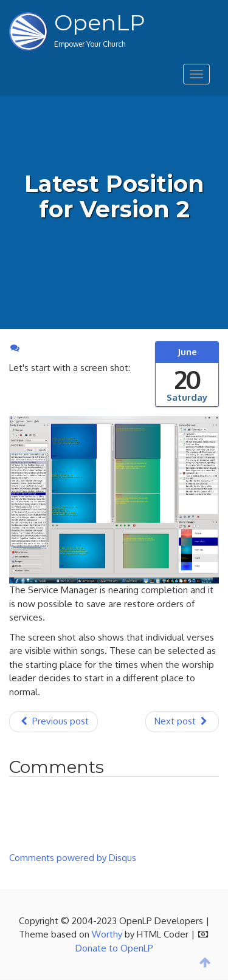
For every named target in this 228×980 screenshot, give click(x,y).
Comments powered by (73, 858)
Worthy (107, 934)
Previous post (54, 721)
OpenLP (100, 22)
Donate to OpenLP (114, 948)
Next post (182, 721)
